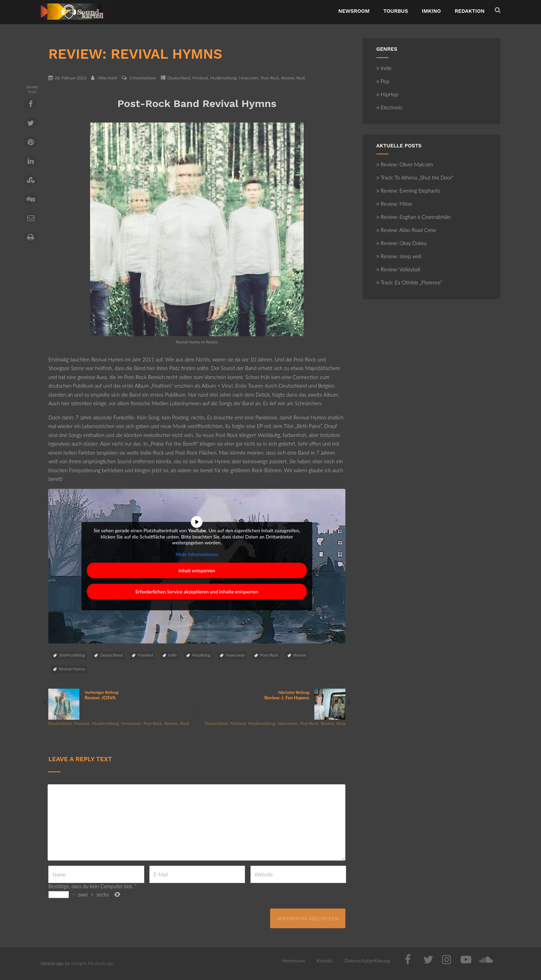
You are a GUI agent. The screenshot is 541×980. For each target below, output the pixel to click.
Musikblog (201, 655)
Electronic (390, 107)
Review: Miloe (394, 204)
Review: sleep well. (400, 256)
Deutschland (179, 78)
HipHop (387, 94)
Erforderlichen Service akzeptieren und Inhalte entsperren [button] (197, 591)
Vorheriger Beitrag (122, 695)
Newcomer (249, 78)
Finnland (200, 78)
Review (288, 78)
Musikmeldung (223, 78)
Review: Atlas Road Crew (406, 230)
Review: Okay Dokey (402, 243)
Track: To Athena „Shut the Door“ (415, 177)
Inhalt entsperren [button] (197, 570)
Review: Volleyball (399, 269)
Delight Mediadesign (93, 963)
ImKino (431, 11)
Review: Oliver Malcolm (405, 164)
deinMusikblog (72, 655)
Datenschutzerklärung (367, 960)
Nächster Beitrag (271, 695)
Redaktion (470, 11)
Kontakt (325, 960)
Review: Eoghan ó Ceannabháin (414, 217)
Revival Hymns (72, 669)
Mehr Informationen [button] (197, 554)
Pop (383, 81)
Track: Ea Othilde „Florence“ (409, 282)
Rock (301, 78)
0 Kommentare (143, 78)
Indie (173, 655)
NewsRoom (354, 11)
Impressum (294, 960)
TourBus (396, 11)
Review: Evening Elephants (408, 191)
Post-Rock (270, 78)
